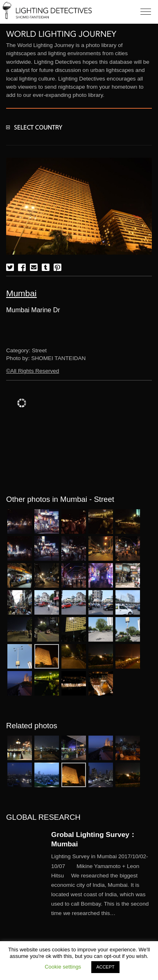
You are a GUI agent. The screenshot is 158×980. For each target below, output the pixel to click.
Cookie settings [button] (63, 967)
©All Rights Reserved (33, 371)
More (102, 885)
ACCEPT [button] (105, 967)
